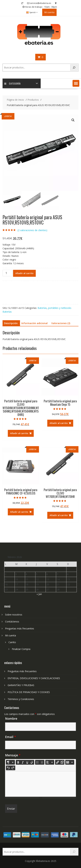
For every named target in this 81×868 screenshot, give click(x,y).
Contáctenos (12, 622)
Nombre (11, 718)
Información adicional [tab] (34, 323)
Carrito (12, 642)
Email (11, 737)
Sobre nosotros (14, 615)
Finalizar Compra (21, 649)
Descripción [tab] (11, 323)
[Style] (10, 762)
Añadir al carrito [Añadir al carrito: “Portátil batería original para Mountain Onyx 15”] (59, 423)
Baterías (42, 308)
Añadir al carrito (24, 273)
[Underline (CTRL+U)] (27, 762)
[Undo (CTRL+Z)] (8, 768)
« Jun (39, 594)
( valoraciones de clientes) (32, 230)
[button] (76, 83)
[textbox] (41, 784)
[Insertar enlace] (57, 762)
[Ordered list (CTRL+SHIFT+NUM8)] (42, 762)
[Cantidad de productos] (7, 273)
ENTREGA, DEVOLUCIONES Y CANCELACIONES (34, 678)
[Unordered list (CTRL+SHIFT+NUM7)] (37, 762)
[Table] (70, 762)
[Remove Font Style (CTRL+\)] (32, 762)
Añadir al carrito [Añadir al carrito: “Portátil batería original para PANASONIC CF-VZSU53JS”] (19, 512)
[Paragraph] (50, 762)
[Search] (74, 68)
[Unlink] (62, 762)
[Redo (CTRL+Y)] (13, 768)
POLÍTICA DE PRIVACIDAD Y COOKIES (29, 692)
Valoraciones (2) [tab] (61, 323)
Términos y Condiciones (21, 699)
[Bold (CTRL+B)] (18, 762)
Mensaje (13, 755)
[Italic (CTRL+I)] (23, 762)
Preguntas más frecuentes (20, 628)
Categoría (12, 83)
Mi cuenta (49, 12)
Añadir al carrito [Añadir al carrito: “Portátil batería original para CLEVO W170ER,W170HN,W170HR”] (59, 515)
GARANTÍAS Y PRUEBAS (21, 685)
